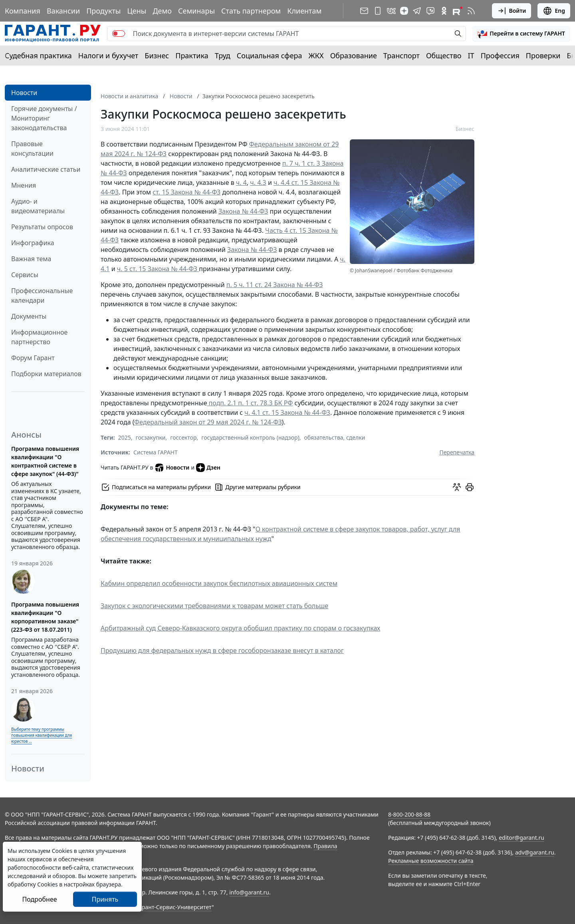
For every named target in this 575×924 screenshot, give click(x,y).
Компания (23, 11)
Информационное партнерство (39, 337)
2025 (125, 437)
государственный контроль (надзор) (250, 437)
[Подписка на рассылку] (364, 11)
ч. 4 (241, 182)
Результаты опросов (42, 227)
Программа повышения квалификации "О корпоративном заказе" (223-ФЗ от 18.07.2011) (45, 617)
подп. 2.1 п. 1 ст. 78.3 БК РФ (250, 403)
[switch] (119, 34)
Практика (192, 56)
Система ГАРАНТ (156, 452)
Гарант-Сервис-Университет (174, 907)
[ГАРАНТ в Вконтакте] (391, 11)
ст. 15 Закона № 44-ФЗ (186, 192)
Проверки (543, 56)
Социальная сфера (270, 56)
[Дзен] (404, 11)
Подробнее (39, 899)
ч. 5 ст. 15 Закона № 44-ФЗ (158, 269)
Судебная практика (38, 56)
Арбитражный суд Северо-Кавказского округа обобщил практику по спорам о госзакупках (240, 628)
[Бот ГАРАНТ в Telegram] (430, 11)
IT (471, 56)
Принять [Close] (105, 899)
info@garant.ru (249, 892)
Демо (162, 11)
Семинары (196, 11)
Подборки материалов (46, 374)
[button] (521, 34)
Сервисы (25, 275)
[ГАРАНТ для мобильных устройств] (378, 11)
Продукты (103, 11)
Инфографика (33, 243)
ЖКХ (316, 56)
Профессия (500, 56)
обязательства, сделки (334, 437)
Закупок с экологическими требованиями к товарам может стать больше (214, 606)
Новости (24, 93)
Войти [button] (512, 11)
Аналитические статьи (46, 169)
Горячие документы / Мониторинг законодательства (44, 118)
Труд (223, 56)
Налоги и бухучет (108, 56)
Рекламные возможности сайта (431, 861)
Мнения (24, 185)
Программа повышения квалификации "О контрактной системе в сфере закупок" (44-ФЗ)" (45, 461)
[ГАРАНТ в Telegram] (417, 11)
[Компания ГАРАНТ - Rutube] (458, 11)
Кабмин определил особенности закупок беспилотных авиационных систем (219, 583)
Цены (137, 11)
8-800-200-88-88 (409, 814)
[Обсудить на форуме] (457, 487)
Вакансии (63, 11)
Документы (29, 316)
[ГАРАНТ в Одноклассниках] (444, 11)
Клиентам (304, 11)
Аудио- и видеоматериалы (38, 206)
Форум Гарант (33, 358)
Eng (554, 11)
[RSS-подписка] (471, 11)
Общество (444, 56)
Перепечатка (457, 452)
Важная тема (31, 259)
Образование (354, 56)
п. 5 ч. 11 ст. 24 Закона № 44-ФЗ (275, 285)
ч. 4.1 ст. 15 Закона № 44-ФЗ (287, 412)
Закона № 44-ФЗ (243, 211)
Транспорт (402, 56)
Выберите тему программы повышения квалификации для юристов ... (42, 735)
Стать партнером (251, 11)
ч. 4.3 (258, 182)
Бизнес (157, 56)
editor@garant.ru (521, 838)
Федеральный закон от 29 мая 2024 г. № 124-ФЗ (208, 422)
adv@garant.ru (535, 852)
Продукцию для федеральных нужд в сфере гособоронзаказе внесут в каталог (222, 650)
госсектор (183, 437)
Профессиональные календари (42, 295)
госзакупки (151, 437)
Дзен (208, 468)
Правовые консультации (32, 149)
